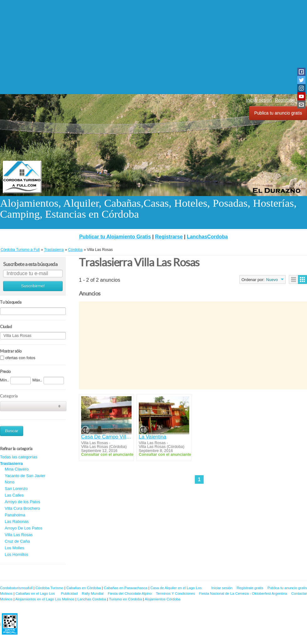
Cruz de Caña (17, 541)
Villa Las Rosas (19, 535)
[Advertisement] (153, 47)
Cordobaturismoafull (16, 588)
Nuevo (272, 280)
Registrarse (169, 237)
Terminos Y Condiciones (176, 593)
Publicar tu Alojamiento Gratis (115, 237)
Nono (10, 482)
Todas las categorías (19, 457)
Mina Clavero (17, 469)
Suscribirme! (33, 286)
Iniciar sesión (259, 100)
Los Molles (14, 548)
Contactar (299, 593)
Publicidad (69, 593)
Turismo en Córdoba (125, 599)
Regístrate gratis (250, 588)
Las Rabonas (17, 522)
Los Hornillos (16, 554)
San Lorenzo (16, 489)
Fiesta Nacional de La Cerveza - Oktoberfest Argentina (243, 593)
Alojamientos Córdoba (163, 599)
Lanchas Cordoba (92, 599)
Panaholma (15, 515)
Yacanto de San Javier (25, 476)
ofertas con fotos (20, 358)
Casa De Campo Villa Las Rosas (106, 437)
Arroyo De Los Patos (23, 528)
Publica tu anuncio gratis (278, 113)
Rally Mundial (93, 593)
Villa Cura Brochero (22, 508)
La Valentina (153, 437)
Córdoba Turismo (49, 588)
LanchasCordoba (207, 237)
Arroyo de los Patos (22, 502)
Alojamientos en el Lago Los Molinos (45, 599)
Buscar (12, 431)
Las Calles (14, 495)
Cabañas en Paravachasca (125, 588)
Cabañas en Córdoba (84, 588)
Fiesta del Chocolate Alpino (130, 593)
